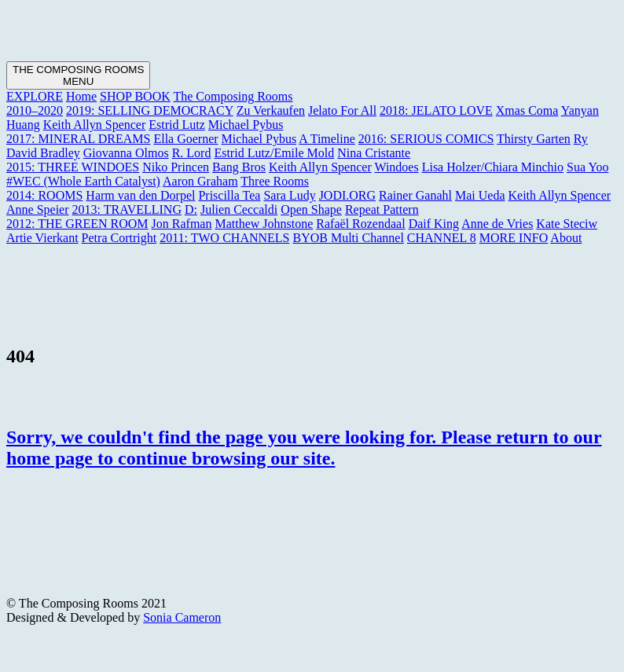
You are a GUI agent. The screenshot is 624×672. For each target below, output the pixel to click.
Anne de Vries (497, 224)
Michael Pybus (246, 125)
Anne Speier (38, 209)
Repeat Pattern (382, 209)
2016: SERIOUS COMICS (426, 139)
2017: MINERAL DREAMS (78, 139)
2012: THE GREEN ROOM (77, 224)
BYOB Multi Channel (348, 238)
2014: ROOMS (44, 195)
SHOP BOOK (135, 96)
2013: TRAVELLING (127, 209)
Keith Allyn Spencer (95, 125)
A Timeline (327, 139)
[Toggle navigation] (78, 75)
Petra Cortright (119, 238)
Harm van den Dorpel (140, 195)
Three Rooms (275, 181)
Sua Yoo (587, 167)
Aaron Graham (200, 181)
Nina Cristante (374, 153)
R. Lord (192, 153)
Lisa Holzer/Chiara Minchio (493, 167)
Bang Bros (239, 167)
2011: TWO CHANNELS (224, 238)
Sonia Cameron (182, 617)
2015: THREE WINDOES (73, 167)
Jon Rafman (182, 224)
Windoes (396, 167)
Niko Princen (176, 167)
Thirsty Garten (534, 139)
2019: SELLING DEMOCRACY (150, 110)
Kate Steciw (567, 224)
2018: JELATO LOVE (436, 110)
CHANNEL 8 (442, 238)
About (566, 238)
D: (191, 209)
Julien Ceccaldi (239, 209)
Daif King (434, 224)
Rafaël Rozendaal (360, 224)
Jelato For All (342, 110)
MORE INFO (514, 238)
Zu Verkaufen (271, 110)
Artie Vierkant (42, 238)
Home (81, 96)
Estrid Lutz (177, 125)
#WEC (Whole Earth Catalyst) (83, 181)
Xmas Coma (527, 110)
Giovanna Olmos (126, 153)
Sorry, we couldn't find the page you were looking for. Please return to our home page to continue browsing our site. (304, 448)
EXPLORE (35, 96)
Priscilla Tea (229, 195)
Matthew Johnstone (264, 224)
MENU (78, 81)
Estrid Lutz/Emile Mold (274, 153)
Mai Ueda (480, 195)
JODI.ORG (347, 195)
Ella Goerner (185, 139)
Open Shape (311, 209)
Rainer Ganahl (415, 195)
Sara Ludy (289, 195)
